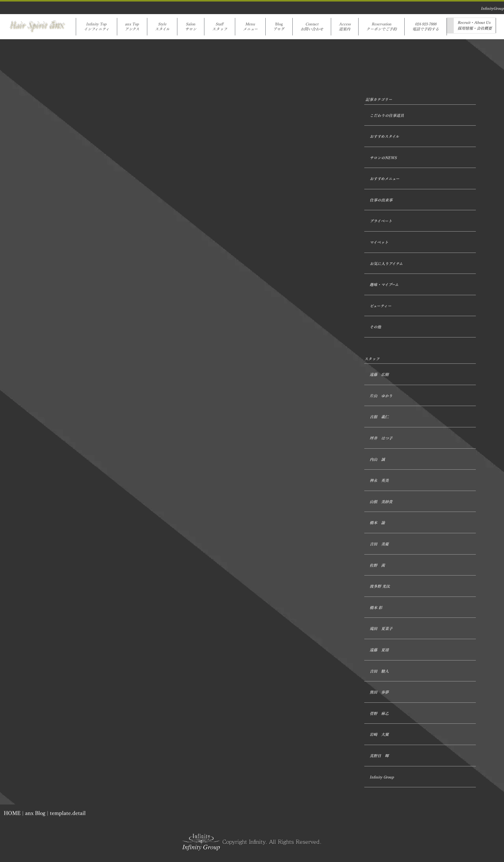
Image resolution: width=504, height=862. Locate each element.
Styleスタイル (162, 27)
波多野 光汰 (380, 586)
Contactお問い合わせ (312, 27)
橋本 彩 (376, 608)
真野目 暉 (379, 756)
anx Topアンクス (132, 27)
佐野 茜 (377, 565)
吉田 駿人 (379, 671)
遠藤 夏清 (379, 650)
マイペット (379, 242)
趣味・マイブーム (384, 285)
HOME (12, 813)
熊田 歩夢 (379, 692)
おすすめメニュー (384, 179)
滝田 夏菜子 (381, 629)
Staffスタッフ (220, 27)
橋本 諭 (377, 523)
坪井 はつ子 (381, 438)
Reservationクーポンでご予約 (381, 27)
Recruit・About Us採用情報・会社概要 (475, 26)
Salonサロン (191, 27)
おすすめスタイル (384, 137)
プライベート (381, 221)
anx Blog (35, 813)
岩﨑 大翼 (379, 735)
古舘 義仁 (379, 417)
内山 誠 (377, 460)
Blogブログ (279, 27)
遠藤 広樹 (379, 375)
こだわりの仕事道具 (387, 116)
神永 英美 (379, 481)
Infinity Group (382, 777)
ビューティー (380, 306)
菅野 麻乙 (379, 714)
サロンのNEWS (383, 158)
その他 (375, 327)
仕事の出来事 (381, 200)
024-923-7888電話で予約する (426, 27)
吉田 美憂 (379, 544)
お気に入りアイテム (386, 264)
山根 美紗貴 (381, 502)
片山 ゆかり (381, 396)
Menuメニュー (250, 27)
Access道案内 (345, 27)
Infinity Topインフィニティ (96, 27)
